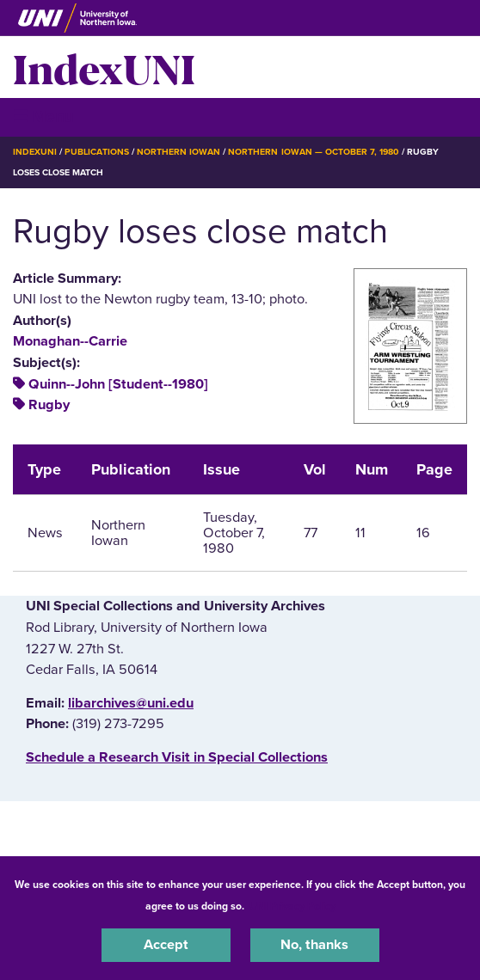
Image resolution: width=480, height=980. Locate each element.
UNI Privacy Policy (292, 906)
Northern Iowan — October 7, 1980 (314, 152)
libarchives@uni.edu (131, 703)
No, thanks (314, 945)
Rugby (49, 405)
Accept (166, 945)
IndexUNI (104, 67)
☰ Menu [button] (43, 116)
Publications (96, 152)
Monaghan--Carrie (70, 341)
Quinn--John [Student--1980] (118, 384)
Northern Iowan (178, 152)
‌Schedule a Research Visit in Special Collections (177, 757)
